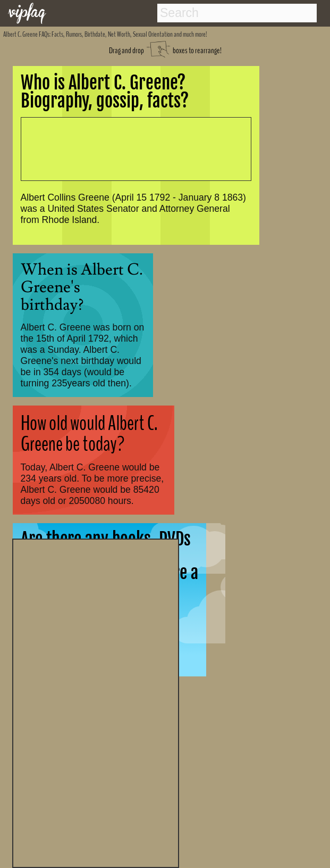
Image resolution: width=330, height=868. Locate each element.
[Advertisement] (96, 702)
